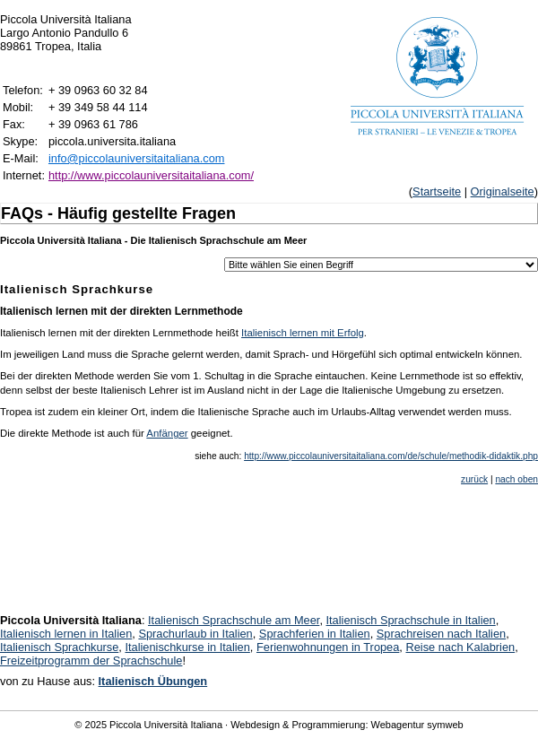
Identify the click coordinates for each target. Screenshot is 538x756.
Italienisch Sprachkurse (59, 647)
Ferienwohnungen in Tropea (328, 647)
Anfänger (167, 433)
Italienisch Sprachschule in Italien (411, 620)
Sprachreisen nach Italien (441, 634)
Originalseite (503, 191)
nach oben (516, 479)
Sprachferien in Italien (315, 634)
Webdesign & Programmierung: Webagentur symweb (347, 725)
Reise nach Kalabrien (460, 647)
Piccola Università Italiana (166, 725)
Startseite (437, 191)
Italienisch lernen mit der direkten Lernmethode (121, 311)
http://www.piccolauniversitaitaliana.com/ (151, 175)
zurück (474, 479)
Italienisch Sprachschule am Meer (234, 620)
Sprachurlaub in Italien (195, 634)
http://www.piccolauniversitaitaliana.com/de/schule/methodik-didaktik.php (391, 456)
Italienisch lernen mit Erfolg (303, 333)
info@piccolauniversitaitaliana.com (137, 158)
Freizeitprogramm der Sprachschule (91, 660)
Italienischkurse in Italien (187, 647)
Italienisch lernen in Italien (66, 634)
